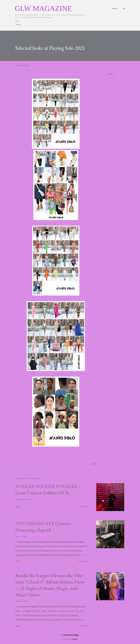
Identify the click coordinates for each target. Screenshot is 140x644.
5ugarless (75, 639)
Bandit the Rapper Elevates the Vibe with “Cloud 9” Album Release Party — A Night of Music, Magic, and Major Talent (50, 585)
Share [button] (111, 74)
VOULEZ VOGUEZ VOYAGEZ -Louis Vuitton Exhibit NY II (48, 489)
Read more (83, 507)
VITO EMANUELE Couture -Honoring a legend (45, 527)
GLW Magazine (43, 8)
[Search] (115, 8)
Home (18, 24)
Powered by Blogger (70, 635)
